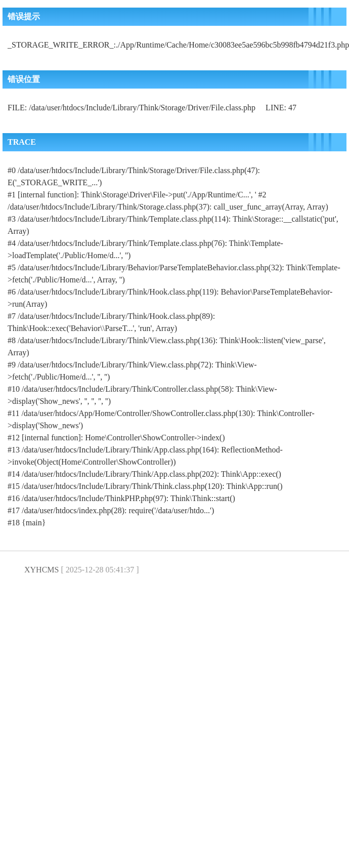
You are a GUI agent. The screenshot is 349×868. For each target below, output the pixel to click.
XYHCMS (41, 570)
